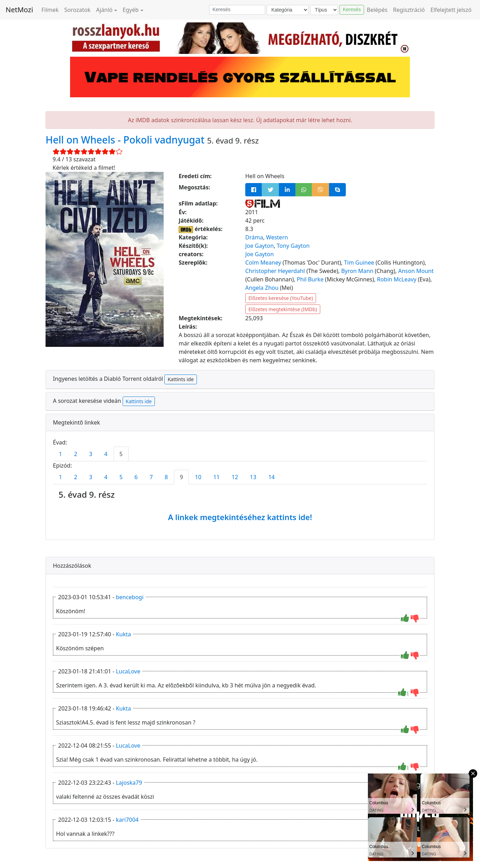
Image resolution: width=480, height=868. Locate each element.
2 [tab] (76, 454)
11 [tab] (217, 477)
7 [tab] (151, 477)
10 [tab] (198, 477)
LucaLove (128, 671)
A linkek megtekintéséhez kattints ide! (240, 517)
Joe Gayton (259, 246)
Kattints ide (180, 379)
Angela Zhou (262, 288)
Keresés (352, 9)
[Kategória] (288, 10)
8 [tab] (166, 477)
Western (277, 237)
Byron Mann (357, 271)
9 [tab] (181, 477)
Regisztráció (409, 10)
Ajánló (104, 10)
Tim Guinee (359, 262)
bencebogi (130, 597)
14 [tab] (272, 477)
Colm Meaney (263, 262)
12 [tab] (235, 477)
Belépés (377, 10)
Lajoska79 (129, 783)
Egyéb (131, 10)
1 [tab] (60, 454)
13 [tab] (253, 477)
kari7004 (127, 820)
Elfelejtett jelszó (451, 10)
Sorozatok (77, 10)
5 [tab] (121, 454)
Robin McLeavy (397, 279)
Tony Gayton (293, 246)
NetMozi (19, 10)
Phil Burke (310, 279)
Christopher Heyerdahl (275, 271)
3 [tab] (91, 454)
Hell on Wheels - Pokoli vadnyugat (126, 140)
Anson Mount (416, 271)
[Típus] (324, 10)
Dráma (254, 237)
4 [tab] (106, 454)
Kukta (124, 634)
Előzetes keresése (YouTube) (281, 298)
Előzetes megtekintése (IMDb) (283, 309)
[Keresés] (237, 10)
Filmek (50, 10)
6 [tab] (136, 477)
